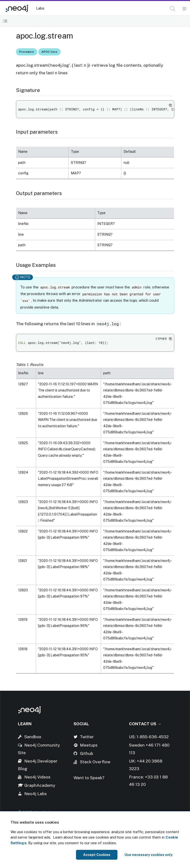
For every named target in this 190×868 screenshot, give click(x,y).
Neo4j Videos (37, 777)
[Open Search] (173, 9)
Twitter (87, 737)
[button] (173, 9)
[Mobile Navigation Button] (184, 9)
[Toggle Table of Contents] (5, 21)
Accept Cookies (97, 855)
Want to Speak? (89, 778)
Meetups (89, 745)
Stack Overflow (95, 762)
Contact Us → (145, 724)
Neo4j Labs (36, 794)
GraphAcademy (40, 785)
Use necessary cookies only (149, 855)
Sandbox (33, 737)
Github (87, 753)
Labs (40, 8)
